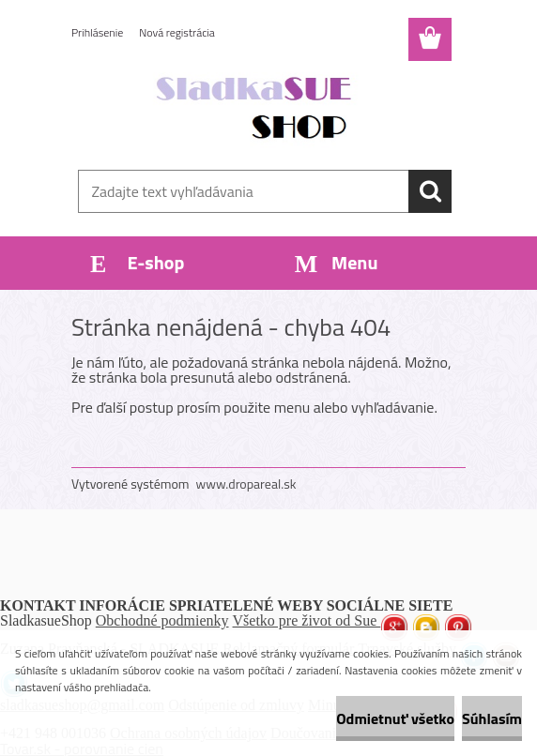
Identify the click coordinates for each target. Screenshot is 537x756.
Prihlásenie (97, 32)
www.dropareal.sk (246, 484)
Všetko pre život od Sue (307, 620)
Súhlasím (492, 718)
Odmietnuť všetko (395, 718)
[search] (430, 191)
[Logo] (257, 109)
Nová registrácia (177, 32)
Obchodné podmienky (162, 620)
